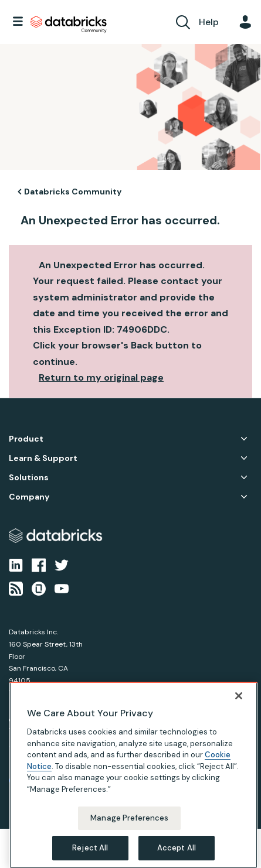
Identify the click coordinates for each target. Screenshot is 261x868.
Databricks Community (69, 25)
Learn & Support (43, 458)
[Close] (239, 712)
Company (29, 497)
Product (26, 439)
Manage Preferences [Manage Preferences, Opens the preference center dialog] (129, 834)
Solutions (29, 478)
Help (209, 22)
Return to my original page (101, 377)
